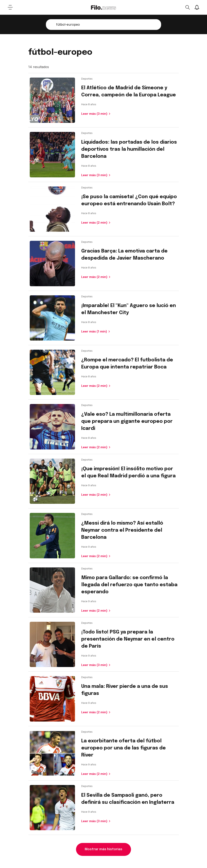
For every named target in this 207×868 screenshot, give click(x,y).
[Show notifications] (197, 7)
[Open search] (187, 7)
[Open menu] (10, 7)
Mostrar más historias (103, 849)
